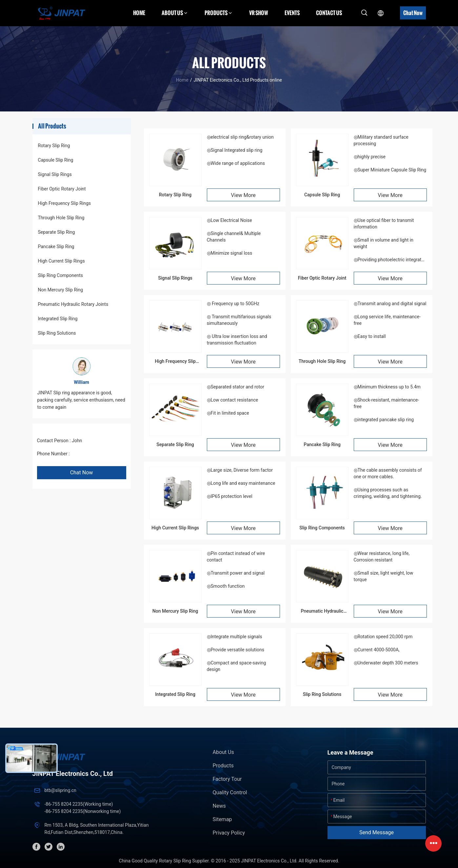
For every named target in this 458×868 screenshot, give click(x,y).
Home (139, 13)
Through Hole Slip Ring (61, 218)
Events (292, 13)
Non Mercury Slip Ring (61, 290)
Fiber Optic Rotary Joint (62, 189)
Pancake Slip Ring (56, 247)
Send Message (377, 832)
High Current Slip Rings (61, 261)
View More (243, 195)
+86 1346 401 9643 (91, 454)
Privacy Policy (229, 833)
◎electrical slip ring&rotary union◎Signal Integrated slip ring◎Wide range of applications (240, 150)
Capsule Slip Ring (56, 160)
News (219, 806)
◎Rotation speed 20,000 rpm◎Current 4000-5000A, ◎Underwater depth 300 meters (386, 650)
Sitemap (222, 819)
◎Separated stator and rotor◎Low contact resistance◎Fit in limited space (236, 400)
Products (223, 766)
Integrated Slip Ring (58, 319)
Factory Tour (227, 779)
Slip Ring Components (60, 275)
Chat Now (413, 13)
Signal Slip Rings (55, 174)
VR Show (259, 13)
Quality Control (230, 792)
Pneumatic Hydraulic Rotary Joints (73, 304)
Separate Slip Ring (57, 232)
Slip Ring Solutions (57, 333)
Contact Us (329, 13)
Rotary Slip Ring (54, 146)
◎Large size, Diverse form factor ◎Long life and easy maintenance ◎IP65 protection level (241, 483)
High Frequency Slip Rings (65, 203)
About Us (223, 752)
